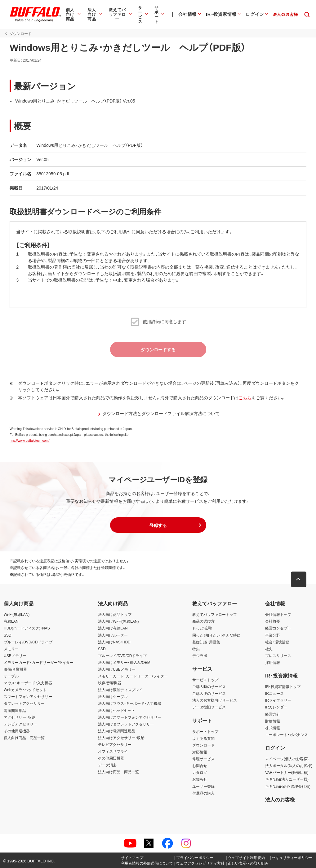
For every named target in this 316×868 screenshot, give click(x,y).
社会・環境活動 (277, 642)
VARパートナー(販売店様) (287, 772)
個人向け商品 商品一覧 (24, 738)
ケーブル (11, 676)
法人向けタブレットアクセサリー (126, 724)
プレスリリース (278, 655)
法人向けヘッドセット (117, 710)
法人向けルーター (113, 635)
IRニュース (274, 693)
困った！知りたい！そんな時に (216, 635)
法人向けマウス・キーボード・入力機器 (130, 703)
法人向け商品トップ (115, 614)
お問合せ (200, 765)
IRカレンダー (276, 707)
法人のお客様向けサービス (215, 700)
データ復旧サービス (209, 707)
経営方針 (273, 714)
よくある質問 (203, 738)
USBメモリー (15, 655)
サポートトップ (205, 731)
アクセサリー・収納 (20, 717)
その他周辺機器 (17, 731)
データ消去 (107, 765)
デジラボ (200, 655)
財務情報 (273, 721)
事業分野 (273, 635)
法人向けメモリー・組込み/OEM (124, 662)
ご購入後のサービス (209, 693)
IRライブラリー (278, 700)
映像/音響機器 (15, 669)
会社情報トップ (278, 614)
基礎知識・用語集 (206, 642)
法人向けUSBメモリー (117, 669)
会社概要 (273, 621)
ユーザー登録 (203, 786)
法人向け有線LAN (113, 628)
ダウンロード (203, 745)
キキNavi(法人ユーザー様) (287, 779)
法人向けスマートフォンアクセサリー (130, 717)
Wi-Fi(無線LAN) (17, 614)
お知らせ (200, 779)
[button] (158, 525)
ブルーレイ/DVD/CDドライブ (28, 642)
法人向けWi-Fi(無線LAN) (118, 621)
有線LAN (11, 621)
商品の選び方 (203, 621)
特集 (196, 649)
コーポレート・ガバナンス (287, 734)
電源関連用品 (15, 710)
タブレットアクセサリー (24, 703)
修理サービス (203, 759)
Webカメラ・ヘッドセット (25, 690)
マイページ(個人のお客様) (287, 759)
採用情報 (273, 662)
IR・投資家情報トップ (283, 686)
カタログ (200, 772)
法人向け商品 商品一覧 (118, 772)
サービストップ (205, 680)
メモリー (11, 649)
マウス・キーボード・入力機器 (28, 683)
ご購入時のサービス (209, 686)
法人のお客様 (280, 799)
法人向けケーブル (113, 696)
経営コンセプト (278, 628)
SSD (8, 635)
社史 (269, 649)
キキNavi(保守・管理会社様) (288, 786)
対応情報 (200, 752)
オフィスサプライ (113, 751)
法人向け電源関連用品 (117, 731)
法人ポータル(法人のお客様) (289, 765)
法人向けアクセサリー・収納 (121, 738)
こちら (245, 397)
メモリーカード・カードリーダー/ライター (39, 662)
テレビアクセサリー (20, 724)
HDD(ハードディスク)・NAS (27, 628)
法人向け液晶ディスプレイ (120, 690)
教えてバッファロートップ (215, 614)
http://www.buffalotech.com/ (29, 440)
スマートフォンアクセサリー (28, 696)
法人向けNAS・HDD (114, 642)
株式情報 (273, 728)
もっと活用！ (203, 628)
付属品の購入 (203, 793)
